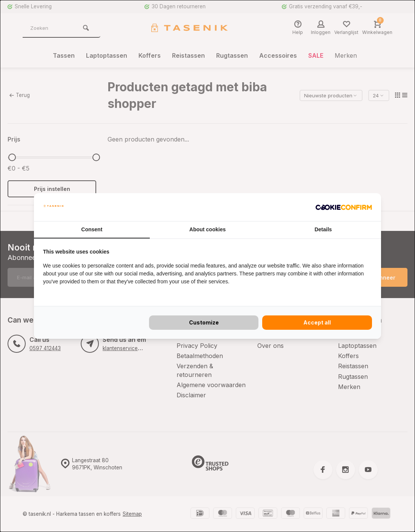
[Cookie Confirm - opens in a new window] (344, 207)
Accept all (317, 322)
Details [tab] (323, 229)
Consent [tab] (92, 229)
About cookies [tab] (207, 229)
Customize (204, 322)
